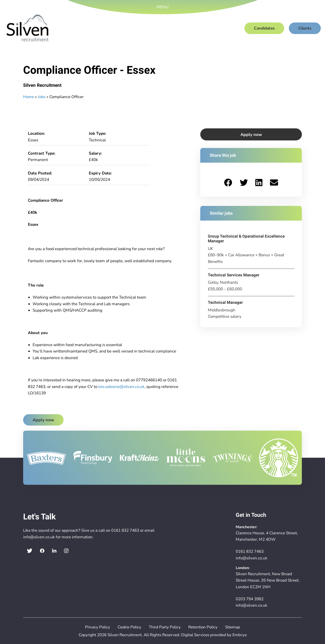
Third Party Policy (165, 627)
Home (29, 97)
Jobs (42, 97)
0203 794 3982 (250, 599)
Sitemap (233, 627)
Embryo (239, 635)
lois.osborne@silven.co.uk (121, 387)
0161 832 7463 (125, 530)
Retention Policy (203, 627)
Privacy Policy (98, 627)
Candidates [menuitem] (264, 28)
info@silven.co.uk (39, 537)
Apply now (43, 420)
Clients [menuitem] (305, 28)
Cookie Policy (129, 627)
